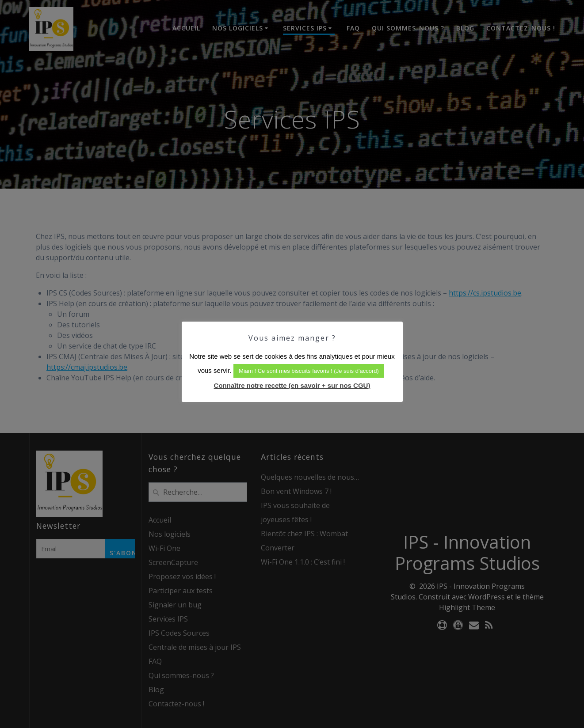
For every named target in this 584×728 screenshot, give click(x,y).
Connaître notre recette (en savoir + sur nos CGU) (292, 385)
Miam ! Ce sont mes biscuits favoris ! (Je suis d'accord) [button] (309, 371)
